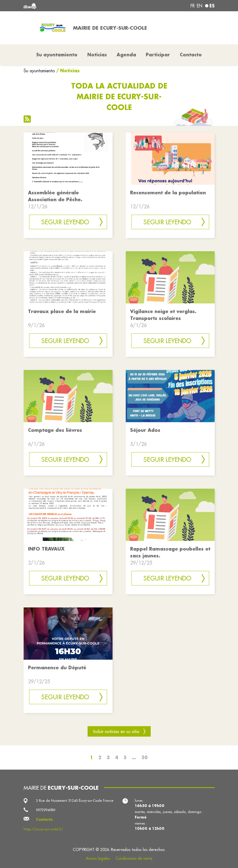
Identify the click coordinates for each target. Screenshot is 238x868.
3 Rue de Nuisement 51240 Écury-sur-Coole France (75, 801)
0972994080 (46, 810)
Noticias (97, 55)
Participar (158, 55)
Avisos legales (98, 858)
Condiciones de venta (134, 858)
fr (193, 6)
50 (145, 757)
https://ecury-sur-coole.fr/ (43, 829)
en (200, 6)
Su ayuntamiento (39, 71)
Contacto (191, 55)
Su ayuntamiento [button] (57, 55)
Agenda (126, 55)
